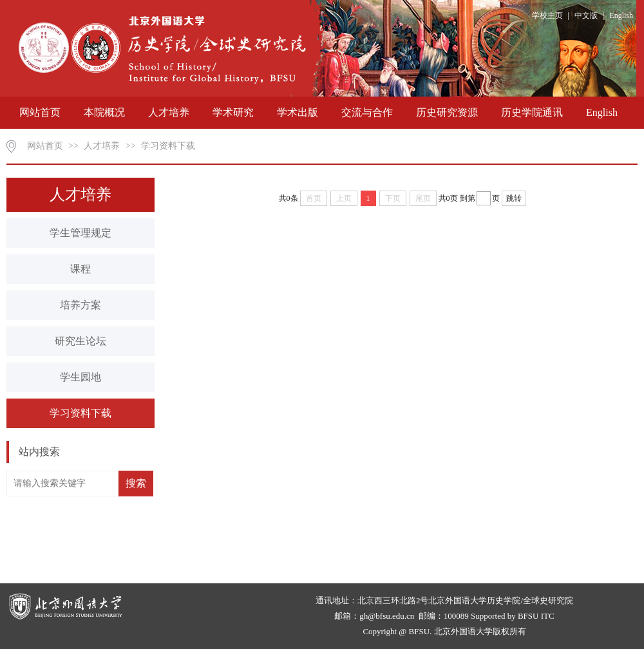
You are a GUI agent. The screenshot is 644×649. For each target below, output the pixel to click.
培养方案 (80, 305)
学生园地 (80, 377)
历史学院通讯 (532, 112)
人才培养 (169, 112)
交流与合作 (367, 112)
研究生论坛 (80, 341)
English (621, 15)
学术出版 (298, 112)
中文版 (586, 15)
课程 (80, 269)
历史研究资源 (447, 112)
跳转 (514, 198)
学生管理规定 (80, 233)
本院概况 (104, 112)
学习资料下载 (168, 146)
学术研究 (233, 112)
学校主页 (547, 15)
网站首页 (40, 112)
